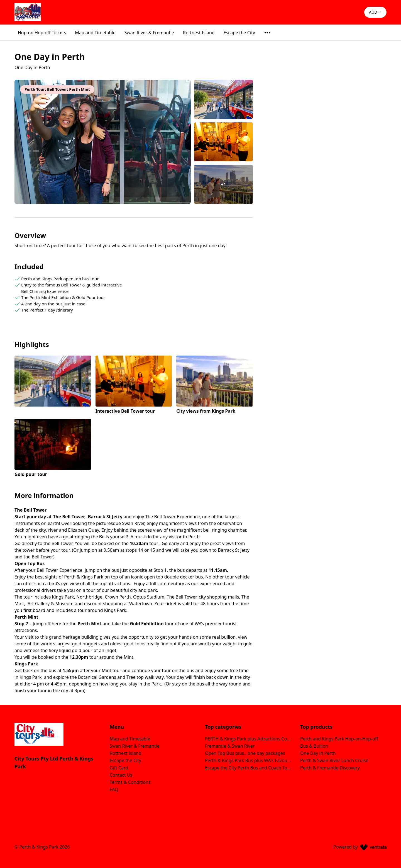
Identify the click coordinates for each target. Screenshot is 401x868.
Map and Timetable (95, 33)
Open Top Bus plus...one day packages (245, 753)
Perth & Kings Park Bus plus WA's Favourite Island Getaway (248, 760)
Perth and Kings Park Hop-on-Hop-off (339, 739)
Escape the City (239, 33)
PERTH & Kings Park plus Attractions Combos (248, 739)
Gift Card (119, 768)
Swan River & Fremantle (149, 33)
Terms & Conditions (130, 782)
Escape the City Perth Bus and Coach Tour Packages (248, 768)
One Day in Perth (318, 753)
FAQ (114, 789)
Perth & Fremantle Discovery (330, 768)
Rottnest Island (199, 33)
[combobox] (375, 12)
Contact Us (121, 775)
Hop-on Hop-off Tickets (42, 33)
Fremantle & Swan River (230, 746)
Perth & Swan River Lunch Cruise (334, 760)
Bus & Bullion (314, 746)
